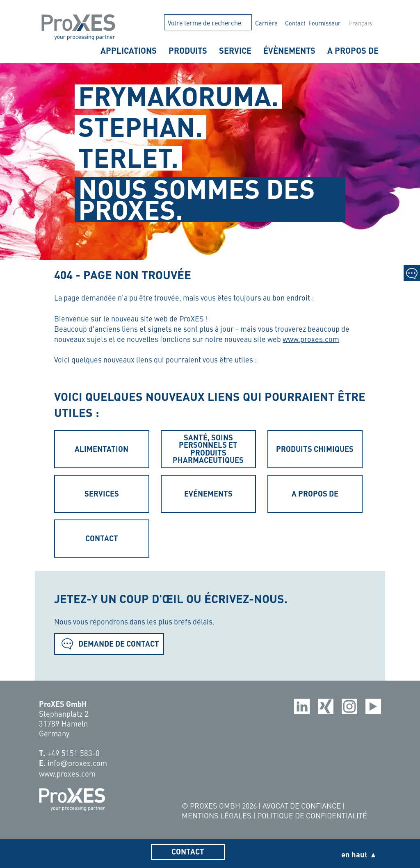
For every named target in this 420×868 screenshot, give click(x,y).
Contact (295, 23)
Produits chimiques (315, 449)
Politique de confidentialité (312, 815)
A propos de (315, 493)
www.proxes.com (311, 339)
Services (102, 493)
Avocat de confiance (302, 805)
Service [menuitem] (235, 50)
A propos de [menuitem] (353, 50)
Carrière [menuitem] (266, 23)
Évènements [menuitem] (289, 50)
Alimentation (102, 449)
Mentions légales (217, 815)
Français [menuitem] (361, 23)
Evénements (208, 493)
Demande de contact (109, 643)
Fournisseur (324, 23)
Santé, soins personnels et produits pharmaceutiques (208, 448)
